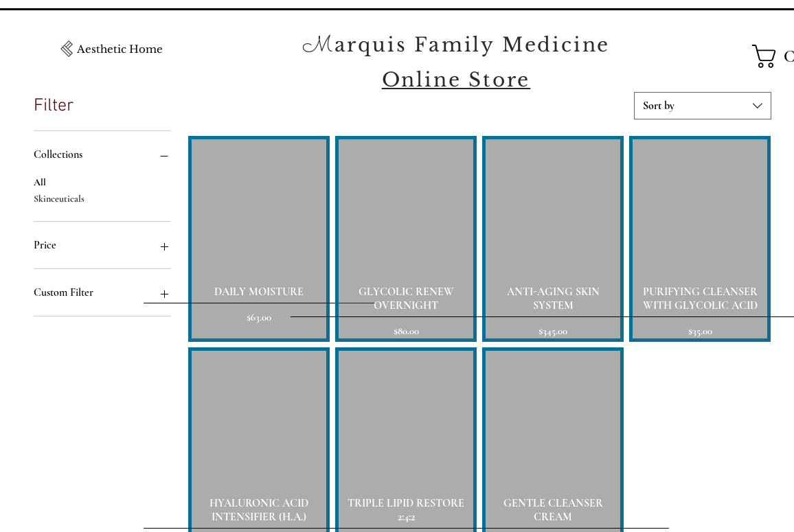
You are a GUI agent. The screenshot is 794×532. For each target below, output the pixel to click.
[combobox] (703, 106)
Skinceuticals (59, 198)
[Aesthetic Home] (120, 49)
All (40, 181)
